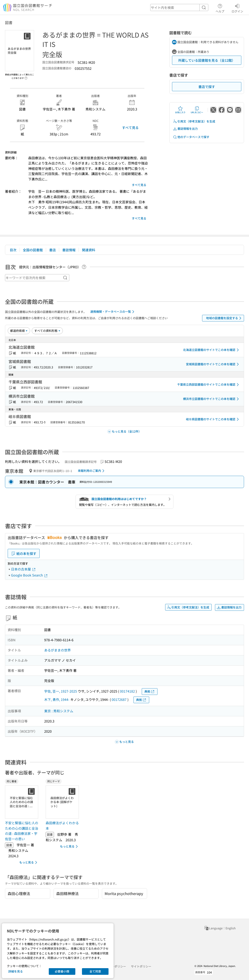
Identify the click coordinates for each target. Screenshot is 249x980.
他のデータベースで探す (191, 137)
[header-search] (179, 7)
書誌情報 (69, 250)
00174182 (127, 691)
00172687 (119, 699)
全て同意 (95, 971)
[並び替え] (19, 331)
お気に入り (180, 110)
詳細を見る (16, 971)
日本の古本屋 (23, 569)
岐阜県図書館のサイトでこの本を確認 (213, 419)
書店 (52, 250)
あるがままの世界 (57, 650)
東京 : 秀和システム (59, 711)
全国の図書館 (33, 250)
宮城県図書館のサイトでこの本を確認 (213, 364)
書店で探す (207, 87)
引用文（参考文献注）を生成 (194, 121)
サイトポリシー (141, 966)
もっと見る (29, 862)
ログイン (237, 8)
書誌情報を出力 (185, 129)
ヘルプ (220, 8)
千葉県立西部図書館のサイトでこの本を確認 (209, 385)
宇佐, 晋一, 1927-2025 (61, 691)
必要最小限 (62, 971)
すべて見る (130, 128)
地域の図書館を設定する (224, 318)
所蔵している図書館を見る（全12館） (207, 60)
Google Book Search (29, 575)
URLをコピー (197, 110)
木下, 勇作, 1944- (57, 699)
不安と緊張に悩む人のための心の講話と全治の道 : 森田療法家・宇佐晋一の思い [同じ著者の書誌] (22, 831)
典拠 (150, 691)
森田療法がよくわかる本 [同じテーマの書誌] (62, 825)
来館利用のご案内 (92, 471)
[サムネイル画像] (22, 802)
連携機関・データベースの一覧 (113, 312)
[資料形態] (47, 331)
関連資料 (89, 250)
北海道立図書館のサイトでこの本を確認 (212, 350)
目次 (13, 250)
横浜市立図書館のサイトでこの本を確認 (212, 399)
